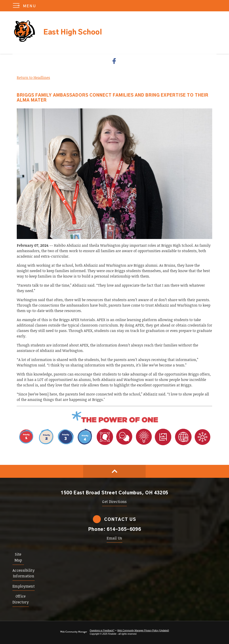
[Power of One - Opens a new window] (114, 422)
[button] (25, 6)
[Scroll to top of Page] (114, 471)
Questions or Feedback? (102, 631)
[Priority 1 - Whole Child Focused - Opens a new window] (56, 445)
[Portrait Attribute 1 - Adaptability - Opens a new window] (154, 445)
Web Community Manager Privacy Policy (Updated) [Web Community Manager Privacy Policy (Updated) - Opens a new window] (143, 631)
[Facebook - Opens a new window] (114, 61)
